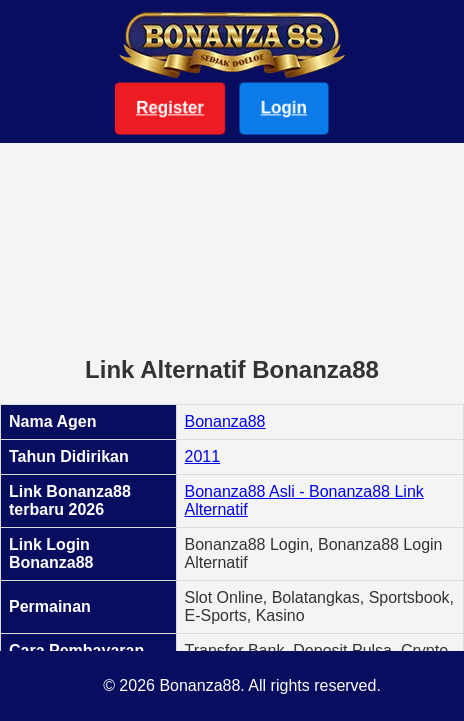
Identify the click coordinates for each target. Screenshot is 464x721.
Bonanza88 (225, 421)
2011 (203, 456)
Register (170, 107)
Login (284, 107)
